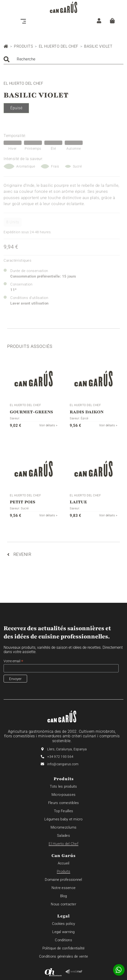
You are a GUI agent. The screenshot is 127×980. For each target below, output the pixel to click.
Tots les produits (63, 786)
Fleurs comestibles (64, 803)
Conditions (63, 940)
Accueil (64, 863)
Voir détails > (48, 425)
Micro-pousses (63, 795)
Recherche (26, 59)
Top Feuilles (63, 811)
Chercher (7, 59)
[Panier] (112, 21)
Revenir (19, 554)
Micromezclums (63, 827)
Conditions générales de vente (63, 956)
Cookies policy (64, 924)
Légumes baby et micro (63, 819)
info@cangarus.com (63, 764)
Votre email (13, 661)
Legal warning (63, 932)
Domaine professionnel (63, 880)
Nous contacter (63, 904)
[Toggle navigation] (25, 21)
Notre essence (63, 888)
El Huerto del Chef (59, 46)
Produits (23, 46)
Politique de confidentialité (64, 948)
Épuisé (16, 108)
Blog (64, 896)
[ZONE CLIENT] (99, 21)
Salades (63, 836)
